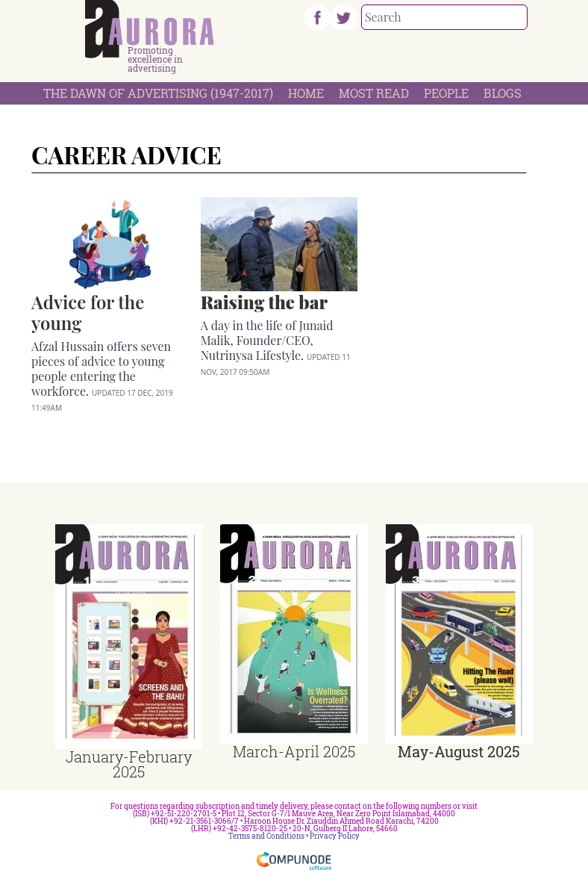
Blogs (503, 93)
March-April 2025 (294, 751)
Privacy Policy (335, 836)
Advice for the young (88, 312)
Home (306, 93)
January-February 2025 (129, 764)
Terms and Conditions (266, 836)
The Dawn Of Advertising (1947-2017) (158, 93)
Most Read (374, 93)
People (446, 93)
